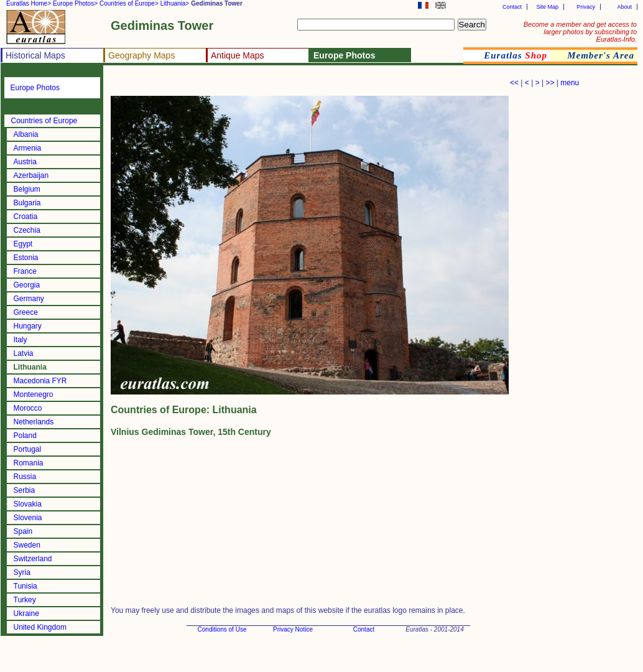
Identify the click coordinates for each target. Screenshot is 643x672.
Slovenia (28, 518)
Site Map (547, 7)
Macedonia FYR (40, 381)
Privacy (586, 7)
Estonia (26, 258)
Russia (25, 477)
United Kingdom (40, 627)
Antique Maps (238, 55)
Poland (25, 436)
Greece (26, 312)
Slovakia (28, 504)
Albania (26, 134)
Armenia (28, 148)
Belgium (27, 189)
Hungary (28, 326)
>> (550, 83)
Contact (512, 7)
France (25, 271)
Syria (22, 572)
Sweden (27, 545)
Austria (25, 162)
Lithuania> (175, 3)
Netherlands (34, 422)
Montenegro (34, 394)
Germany (29, 299)
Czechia (27, 230)
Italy (21, 340)
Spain (23, 531)
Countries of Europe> (129, 3)
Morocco (28, 408)
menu (570, 83)
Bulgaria (27, 203)
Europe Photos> (75, 3)
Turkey (25, 600)
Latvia (24, 353)
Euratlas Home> (29, 3)
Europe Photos (35, 88)
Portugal (28, 449)
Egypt (23, 244)
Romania (29, 463)
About (624, 7)
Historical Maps (35, 55)
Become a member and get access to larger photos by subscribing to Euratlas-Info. (580, 32)
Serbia (25, 490)
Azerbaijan (31, 175)
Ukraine (26, 614)
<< (514, 83)
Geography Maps (141, 55)
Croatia (26, 217)
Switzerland (33, 559)
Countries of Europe (44, 121)
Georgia (27, 285)
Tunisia (25, 586)
